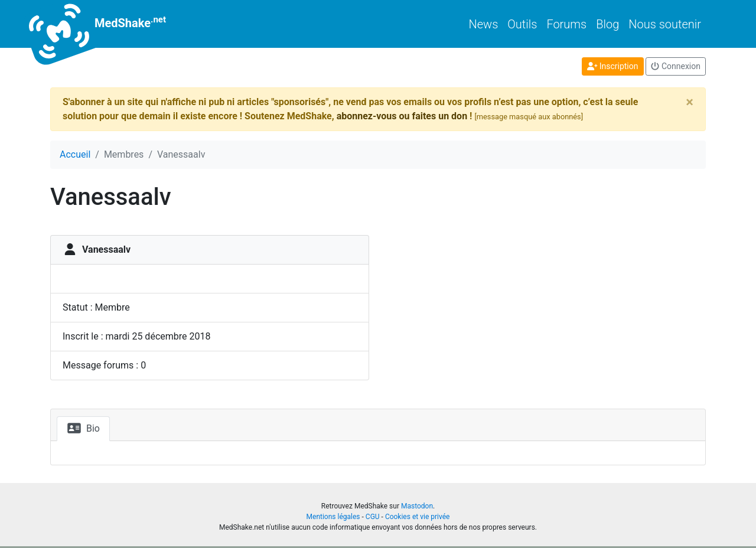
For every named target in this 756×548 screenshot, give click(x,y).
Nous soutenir (665, 24)
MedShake (108, 24)
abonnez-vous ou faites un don (402, 116)
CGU (373, 517)
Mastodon (417, 506)
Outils (522, 24)
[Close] (690, 102)
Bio (83, 428)
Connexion (676, 66)
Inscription (613, 66)
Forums (566, 24)
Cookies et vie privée (418, 517)
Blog (607, 24)
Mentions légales (333, 517)
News (484, 24)
